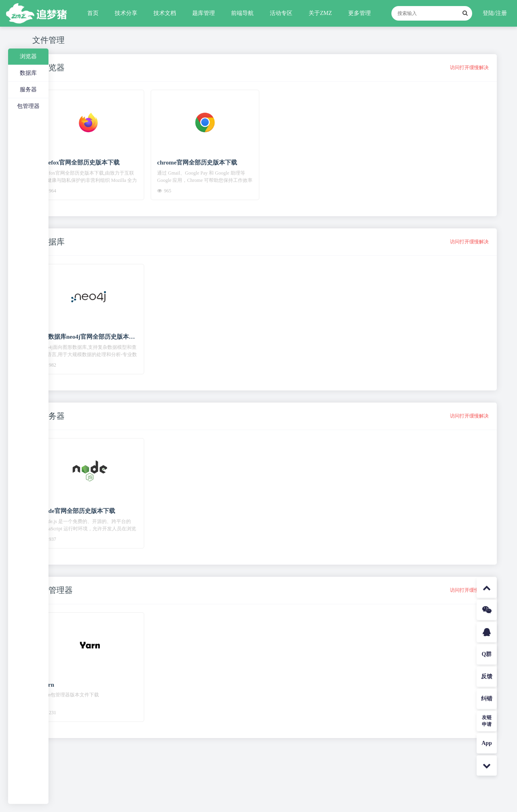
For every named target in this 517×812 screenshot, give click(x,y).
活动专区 (281, 13)
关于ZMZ (320, 13)
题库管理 (204, 13)
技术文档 (165, 13)
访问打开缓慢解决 (469, 67)
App (487, 743)
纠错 (487, 699)
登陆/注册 (495, 13)
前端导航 (242, 13)
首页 (93, 13)
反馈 (487, 676)
